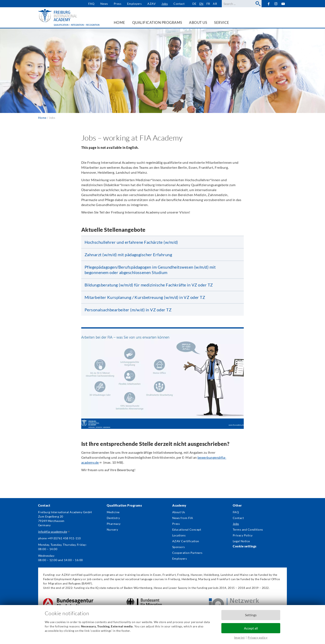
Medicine (113, 512)
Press (118, 4)
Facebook (269, 4)
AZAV (152, 4)
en (201, 4)
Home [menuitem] (119, 22)
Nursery (112, 529)
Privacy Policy (243, 535)
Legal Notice (241, 541)
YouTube (283, 4)
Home (42, 118)
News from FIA (183, 518)
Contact (179, 4)
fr (208, 4)
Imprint (239, 637)
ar (215, 4)
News (104, 4)
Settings (251, 615)
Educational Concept (187, 529)
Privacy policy (258, 637)
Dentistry (113, 518)
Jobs (165, 4)
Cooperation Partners (187, 553)
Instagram (276, 4)
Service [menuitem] (222, 22)
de (194, 4)
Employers (134, 4)
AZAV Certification (186, 541)
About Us (179, 512)
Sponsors (179, 547)
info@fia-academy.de (54, 532)
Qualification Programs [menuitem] (157, 22)
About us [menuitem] (198, 22)
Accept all (251, 628)
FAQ (91, 4)
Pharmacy (114, 524)
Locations (179, 535)
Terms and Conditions (248, 529)
